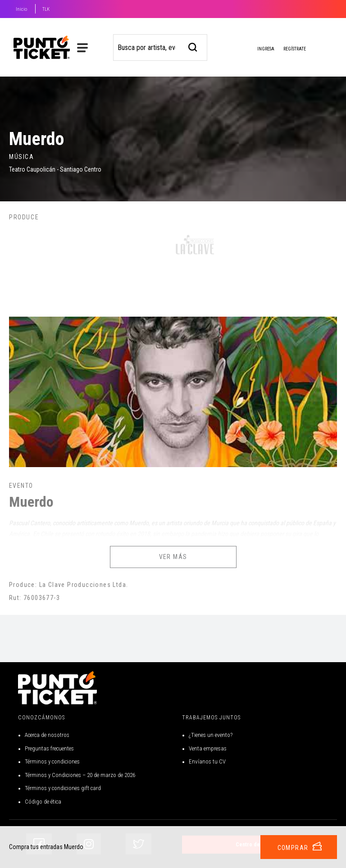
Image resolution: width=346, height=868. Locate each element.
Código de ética (43, 802)
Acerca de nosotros (47, 735)
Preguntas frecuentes (49, 748)
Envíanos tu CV (207, 761)
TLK (46, 9)
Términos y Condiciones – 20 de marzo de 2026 (80, 775)
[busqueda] (193, 46)
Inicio (21, 9)
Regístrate (295, 49)
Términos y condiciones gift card (63, 788)
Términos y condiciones (52, 761)
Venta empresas (208, 748)
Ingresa (259, 50)
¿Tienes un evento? (211, 735)
